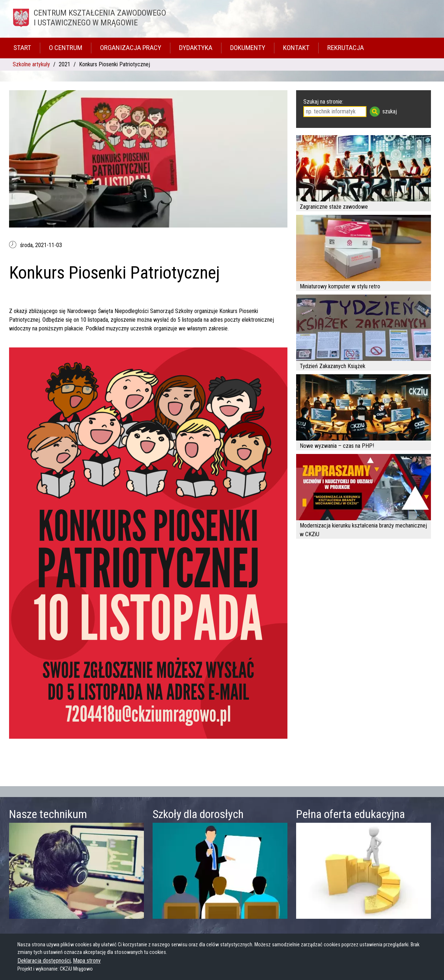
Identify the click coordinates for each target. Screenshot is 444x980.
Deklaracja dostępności (44, 961)
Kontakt (296, 48)
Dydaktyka (196, 48)
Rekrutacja (346, 48)
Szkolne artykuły (31, 64)
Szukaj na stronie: (323, 102)
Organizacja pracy (131, 48)
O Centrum (66, 48)
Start (22, 48)
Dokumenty (248, 48)
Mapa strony (87, 961)
